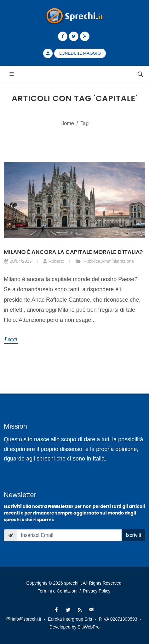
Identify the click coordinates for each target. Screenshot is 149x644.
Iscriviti (133, 535)
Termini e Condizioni (58, 591)
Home (67, 123)
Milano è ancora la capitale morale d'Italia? (73, 252)
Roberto (54, 261)
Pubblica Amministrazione (105, 261)
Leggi (11, 339)
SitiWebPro (89, 627)
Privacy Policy (97, 591)
